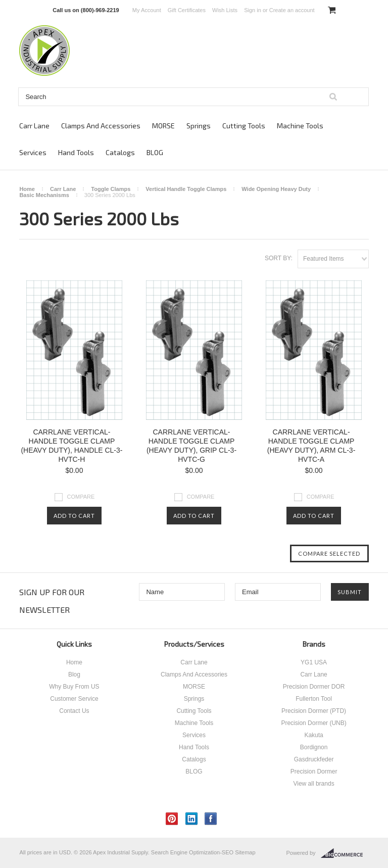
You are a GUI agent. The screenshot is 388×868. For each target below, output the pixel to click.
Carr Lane (34, 126)
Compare (81, 497)
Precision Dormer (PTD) (314, 711)
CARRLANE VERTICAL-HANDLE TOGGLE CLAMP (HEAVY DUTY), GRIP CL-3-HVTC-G (191, 446)
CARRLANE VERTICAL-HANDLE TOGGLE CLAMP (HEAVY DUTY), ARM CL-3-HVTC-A (311, 446)
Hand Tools (76, 152)
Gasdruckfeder (314, 759)
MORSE (163, 126)
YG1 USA (314, 662)
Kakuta (313, 735)
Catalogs (120, 152)
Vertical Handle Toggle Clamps (186, 189)
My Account (147, 10)
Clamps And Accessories (101, 126)
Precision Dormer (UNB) (313, 723)
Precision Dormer (314, 771)
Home (27, 189)
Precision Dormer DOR (314, 687)
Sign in (253, 10)
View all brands (313, 784)
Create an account (292, 10)
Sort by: (279, 258)
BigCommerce (345, 853)
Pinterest (172, 819)
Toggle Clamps (111, 189)
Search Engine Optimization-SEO (192, 852)
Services (33, 152)
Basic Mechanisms (44, 195)
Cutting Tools (244, 126)
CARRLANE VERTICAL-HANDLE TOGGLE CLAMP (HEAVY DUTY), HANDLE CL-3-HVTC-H (71, 446)
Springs (199, 126)
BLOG (155, 152)
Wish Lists (225, 10)
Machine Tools (300, 126)
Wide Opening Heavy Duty (276, 189)
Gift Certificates (187, 10)
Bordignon (314, 747)
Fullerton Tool (314, 699)
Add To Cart (74, 516)
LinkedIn (192, 819)
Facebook (211, 819)
